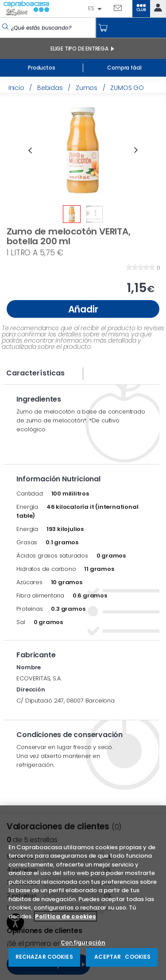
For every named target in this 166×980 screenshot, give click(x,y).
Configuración (83, 943)
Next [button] (136, 150)
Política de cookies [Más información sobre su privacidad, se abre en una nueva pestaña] (66, 916)
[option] (83, 150)
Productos (41, 68)
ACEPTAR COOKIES (122, 957)
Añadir (83, 309)
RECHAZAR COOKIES (44, 957)
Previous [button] (30, 150)
